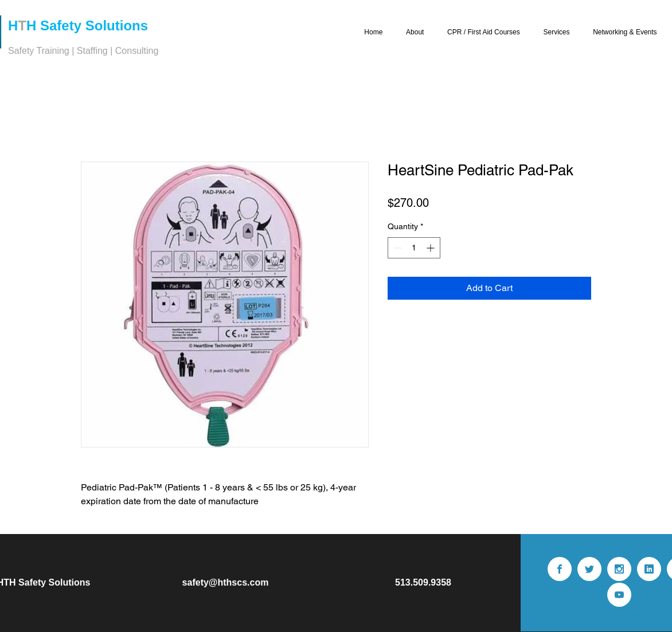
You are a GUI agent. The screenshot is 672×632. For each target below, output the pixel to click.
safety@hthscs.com (226, 582)
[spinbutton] (414, 248)
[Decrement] (396, 248)
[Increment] (431, 248)
